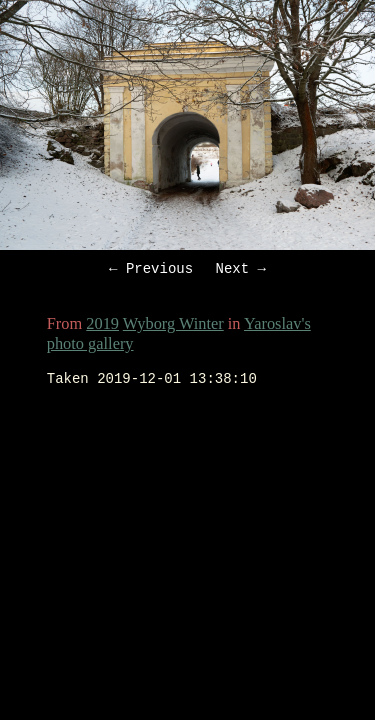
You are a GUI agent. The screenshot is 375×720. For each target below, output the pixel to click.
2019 (102, 326)
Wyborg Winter (173, 326)
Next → (241, 270)
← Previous (151, 270)
